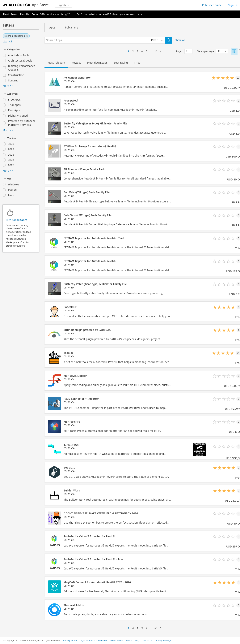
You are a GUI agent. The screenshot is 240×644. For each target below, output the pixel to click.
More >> (8, 86)
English (64, 5)
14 (156, 51)
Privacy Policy (70, 641)
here (139, 14)
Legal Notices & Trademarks (93, 641)
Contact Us (147, 641)
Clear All (7, 42)
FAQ (137, 641)
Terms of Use (117, 641)
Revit (6, 14)
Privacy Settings (163, 641)
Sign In (232, 5)
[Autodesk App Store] (26, 5)
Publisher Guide (212, 5)
